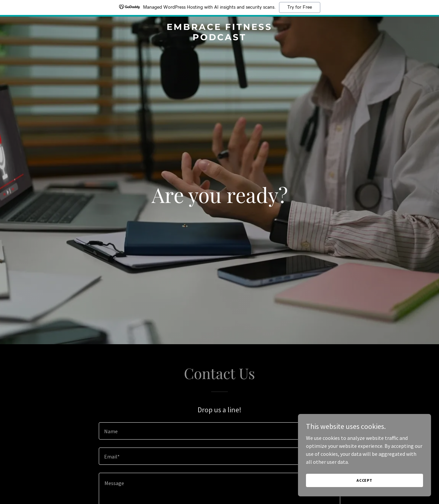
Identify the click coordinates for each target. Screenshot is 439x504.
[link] (219, 38)
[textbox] (219, 431)
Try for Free (300, 7)
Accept (365, 480)
